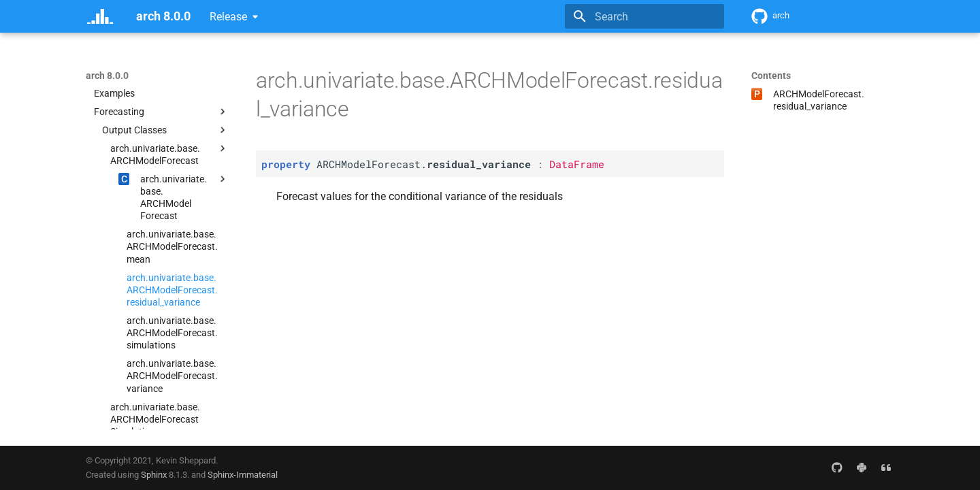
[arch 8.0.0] (100, 16)
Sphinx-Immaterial (243, 475)
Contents (771, 76)
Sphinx (154, 475)
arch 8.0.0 (107, 76)
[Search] (644, 16)
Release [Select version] (228, 17)
